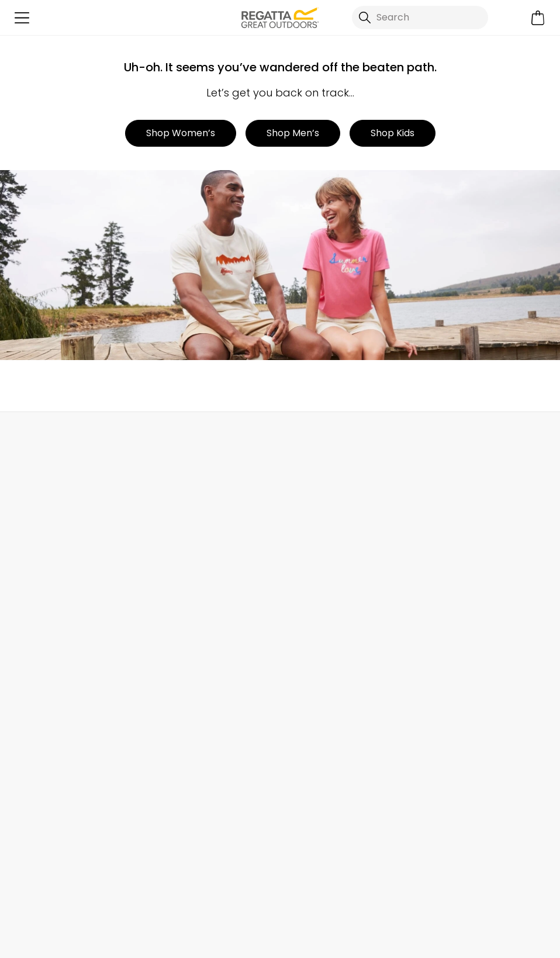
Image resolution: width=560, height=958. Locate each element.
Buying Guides (448, 656)
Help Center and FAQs (194, 543)
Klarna (430, 637)
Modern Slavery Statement (341, 674)
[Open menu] (22, 18)
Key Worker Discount (462, 599)
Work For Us (305, 562)
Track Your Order (47, 562)
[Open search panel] (420, 18)
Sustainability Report (326, 581)
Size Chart (438, 562)
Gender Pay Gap (318, 618)
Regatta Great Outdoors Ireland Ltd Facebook (323, 875)
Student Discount (455, 581)
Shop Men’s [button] (293, 133)
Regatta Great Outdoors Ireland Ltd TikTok (347, 875)
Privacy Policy (420, 934)
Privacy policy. (161, 817)
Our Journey (308, 525)
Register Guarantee (460, 543)
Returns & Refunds (51, 543)
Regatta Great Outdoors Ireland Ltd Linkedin (395, 875)
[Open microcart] (538, 18)
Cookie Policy (511, 934)
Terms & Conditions (314, 934)
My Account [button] (145, 438)
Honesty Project (316, 656)
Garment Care (448, 674)
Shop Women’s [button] (181, 133)
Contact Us (171, 525)
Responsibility (311, 637)
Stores (294, 543)
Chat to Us (462, 438)
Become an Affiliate (460, 693)
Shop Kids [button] (393, 133)
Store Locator (305, 438)
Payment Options (455, 618)
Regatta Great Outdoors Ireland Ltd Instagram (371, 875)
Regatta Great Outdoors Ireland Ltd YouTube (419, 875)
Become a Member (459, 525)
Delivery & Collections (58, 525)
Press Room (306, 599)
